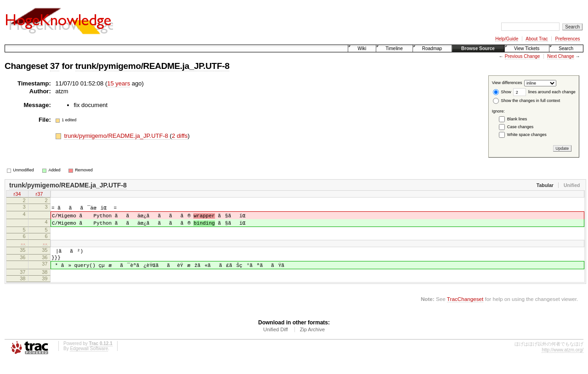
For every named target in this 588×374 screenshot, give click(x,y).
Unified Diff (276, 343)
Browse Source (478, 48)
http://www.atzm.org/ (563, 363)
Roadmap (432, 48)
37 (55, 66)
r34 (17, 195)
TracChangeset (465, 312)
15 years (119, 83)
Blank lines (517, 119)
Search (566, 48)
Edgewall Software (89, 362)
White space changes (527, 135)
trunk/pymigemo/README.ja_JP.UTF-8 (153, 66)
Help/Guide (507, 39)
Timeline (394, 48)
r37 (40, 195)
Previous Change (523, 56)
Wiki (362, 48)
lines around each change (544, 92)
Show (502, 92)
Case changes (520, 127)
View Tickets (527, 48)
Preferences (568, 39)
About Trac (537, 39)
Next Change (560, 56)
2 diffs (180, 136)
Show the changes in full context (527, 101)
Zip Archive (312, 343)
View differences (507, 83)
